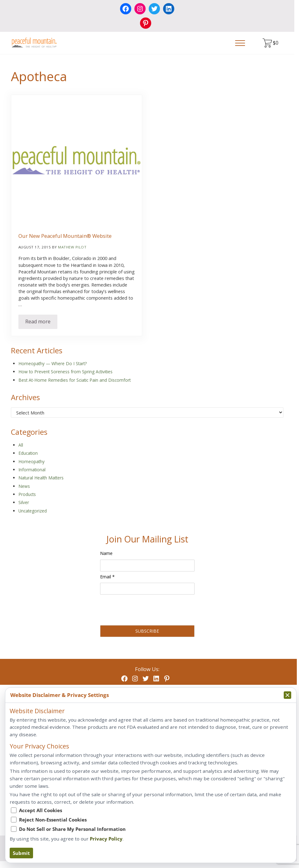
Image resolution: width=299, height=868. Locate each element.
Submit (21, 853)
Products (27, 494)
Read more (41, 323)
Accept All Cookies (41, 810)
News (24, 486)
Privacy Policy (106, 839)
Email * (107, 577)
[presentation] (147, 611)
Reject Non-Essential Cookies (53, 820)
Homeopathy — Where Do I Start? (53, 363)
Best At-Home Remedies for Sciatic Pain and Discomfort (75, 380)
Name (106, 553)
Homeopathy (31, 461)
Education (28, 453)
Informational (32, 470)
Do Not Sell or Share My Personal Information (72, 829)
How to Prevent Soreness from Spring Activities (65, 372)
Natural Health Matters (41, 478)
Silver (24, 502)
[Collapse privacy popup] (287, 695)
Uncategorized (33, 511)
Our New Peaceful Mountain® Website (65, 236)
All (21, 445)
